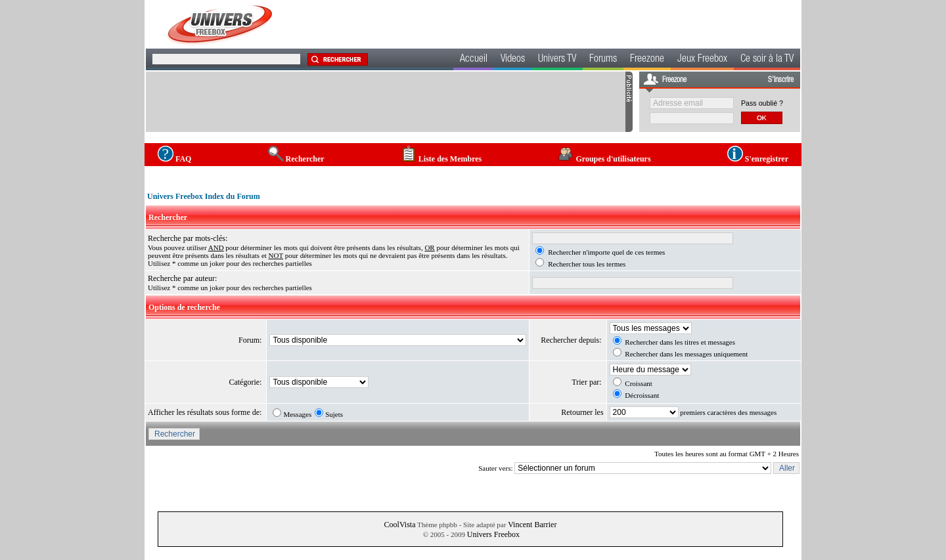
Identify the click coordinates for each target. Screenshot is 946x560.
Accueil (474, 60)
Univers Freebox (493, 534)
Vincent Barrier (532, 525)
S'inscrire (781, 80)
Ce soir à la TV (767, 60)
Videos (513, 60)
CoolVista (400, 525)
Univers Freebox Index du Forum (204, 196)
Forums (603, 60)
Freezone (647, 60)
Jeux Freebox (702, 60)
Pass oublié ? (762, 103)
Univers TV (557, 60)
